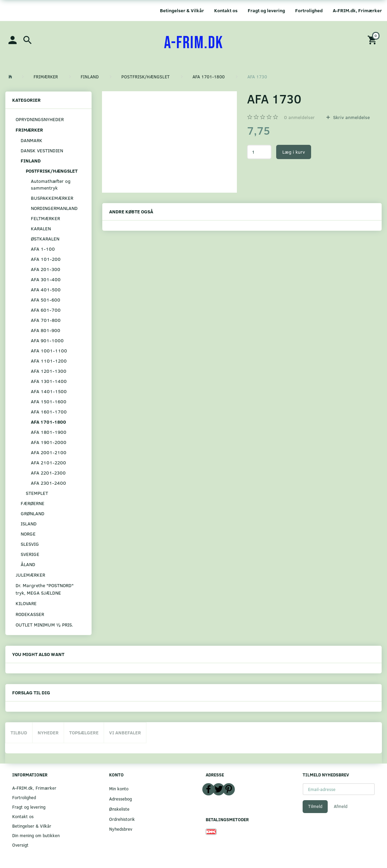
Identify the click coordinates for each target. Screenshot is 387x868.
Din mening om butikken (36, 835)
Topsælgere (84, 732)
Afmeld (341, 806)
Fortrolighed (309, 10)
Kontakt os (226, 10)
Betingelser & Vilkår (182, 10)
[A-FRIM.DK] (194, 43)
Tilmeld (315, 806)
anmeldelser (299, 117)
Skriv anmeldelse (351, 117)
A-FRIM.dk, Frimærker (357, 10)
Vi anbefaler (125, 732)
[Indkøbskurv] (373, 40)
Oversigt (20, 845)
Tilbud (19, 732)
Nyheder (48, 732)
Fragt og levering (266, 10)
